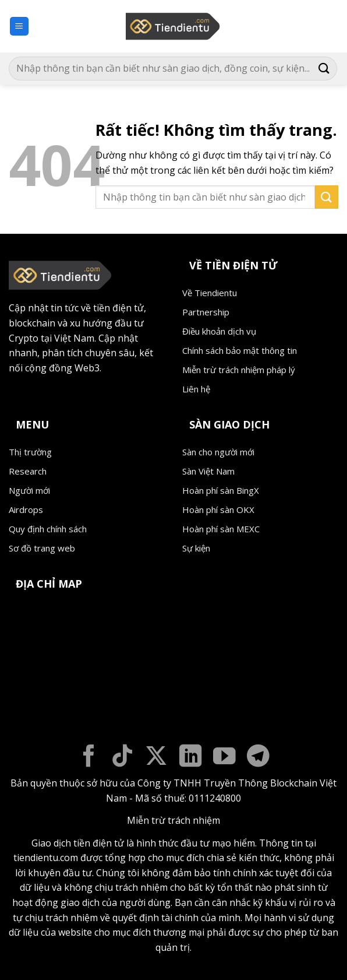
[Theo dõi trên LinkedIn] (191, 758)
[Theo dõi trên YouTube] (224, 758)
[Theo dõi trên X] (156, 758)
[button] (19, 27)
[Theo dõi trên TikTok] (123, 758)
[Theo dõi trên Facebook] (89, 758)
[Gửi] (324, 69)
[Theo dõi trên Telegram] (258, 758)
